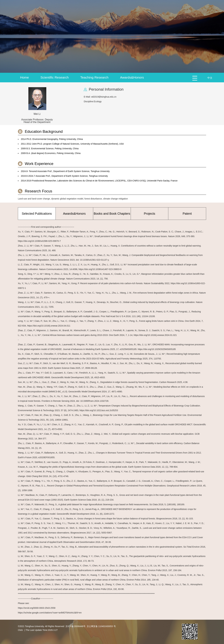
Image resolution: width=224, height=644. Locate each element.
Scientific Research (55, 77)
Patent (187, 214)
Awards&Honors (132, 77)
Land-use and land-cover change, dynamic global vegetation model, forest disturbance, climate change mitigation (73, 199)
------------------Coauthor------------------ (36, 599)
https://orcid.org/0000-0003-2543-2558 (37, 608)
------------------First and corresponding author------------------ (46, 227)
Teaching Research (94, 77)
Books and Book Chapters (112, 214)
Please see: (24, 603)
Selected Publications (37, 214)
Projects (149, 214)
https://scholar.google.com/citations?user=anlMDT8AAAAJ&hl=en (50, 613)
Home (24, 77)
